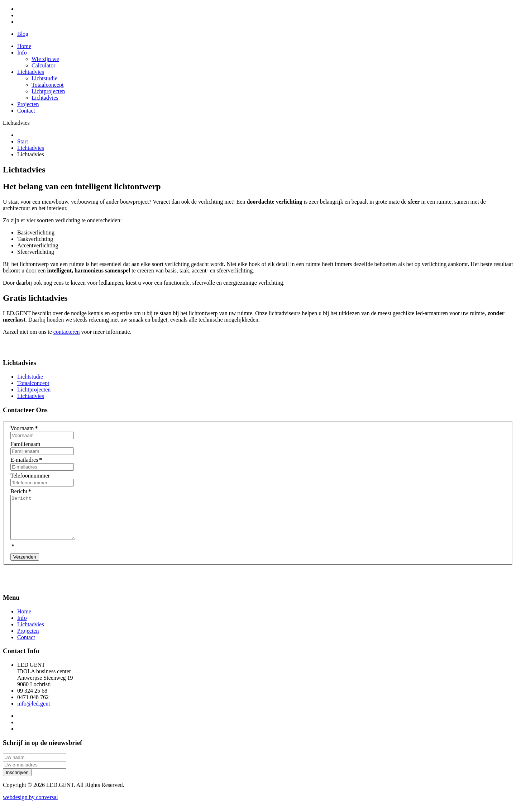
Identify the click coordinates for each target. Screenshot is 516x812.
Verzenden (25, 566)
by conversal (30, 806)
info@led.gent (34, 712)
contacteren (67, 332)
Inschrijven (17, 781)
